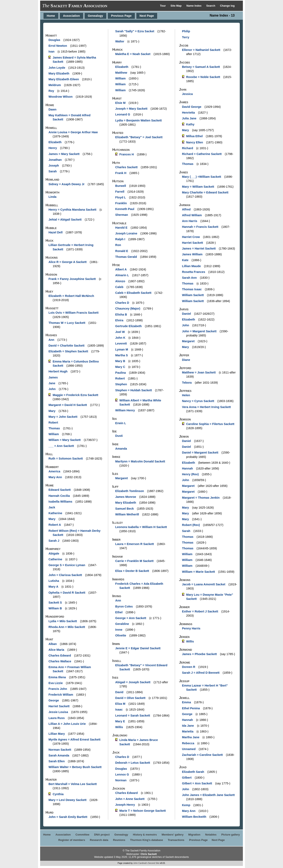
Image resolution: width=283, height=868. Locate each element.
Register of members (72, 840)
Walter (120, 41)
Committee (82, 835)
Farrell (120, 192)
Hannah (188, 468)
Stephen (121, 384)
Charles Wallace (60, 661)
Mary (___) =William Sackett (202, 177)
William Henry (125, 410)
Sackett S (55, 603)
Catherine (55, 559)
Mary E (120, 721)
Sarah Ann (189, 278)
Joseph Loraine (126, 233)
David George (192, 107)
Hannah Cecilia (59, 496)
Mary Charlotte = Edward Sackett (205, 192)
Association (71, 16)
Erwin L (121, 423)
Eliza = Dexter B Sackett (132, 571)
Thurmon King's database (147, 840)
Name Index (194, 6)
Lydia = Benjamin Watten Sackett (139, 120)
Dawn (52, 109)
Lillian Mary (57, 734)
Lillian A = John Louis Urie (67, 724)
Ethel (119, 612)
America (54, 471)
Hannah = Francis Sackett (200, 227)
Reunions (119, 840)
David (119, 692)
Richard (188, 148)
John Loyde (57, 68)
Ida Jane (188, 726)
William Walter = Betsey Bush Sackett (75, 767)
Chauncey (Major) (128, 309)
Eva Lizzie (56, 683)
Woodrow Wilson (60, 97)
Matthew (121, 73)
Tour (163, 6)
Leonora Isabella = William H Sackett (141, 527)
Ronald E (122, 251)
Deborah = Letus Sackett (133, 763)
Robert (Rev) (191, 525)
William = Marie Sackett (198, 572)
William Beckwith (194, 817)
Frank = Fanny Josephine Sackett (72, 279)
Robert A (55, 525)
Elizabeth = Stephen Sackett (68, 351)
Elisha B (121, 315)
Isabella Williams (60, 502)
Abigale (54, 553)
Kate (185, 260)
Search (211, 6)
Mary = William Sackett (198, 187)
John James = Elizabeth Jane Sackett (208, 795)
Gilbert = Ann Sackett (197, 783)
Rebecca (188, 743)
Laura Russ (56, 718)
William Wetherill (127, 514)
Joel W (120, 332)
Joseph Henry (125, 805)
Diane (186, 360)
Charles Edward (60, 656)
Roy (51, 91)
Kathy (190, 124)
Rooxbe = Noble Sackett (203, 77)
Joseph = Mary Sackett (131, 109)
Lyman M (122, 349)
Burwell (121, 186)
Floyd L (121, 197)
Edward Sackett (59, 490)
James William (192, 254)
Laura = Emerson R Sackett (135, 544)
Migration (194, 835)
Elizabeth (55, 142)
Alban (53, 644)
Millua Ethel (194, 136)
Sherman (122, 215)
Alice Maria (56, 650)
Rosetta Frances (194, 272)
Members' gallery (173, 835)
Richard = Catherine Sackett (202, 154)
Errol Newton (58, 46)
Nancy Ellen (195, 142)
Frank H (121, 173)
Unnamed (189, 749)
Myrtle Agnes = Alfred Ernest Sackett (74, 740)
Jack (52, 507)
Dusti (119, 436)
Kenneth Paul (125, 209)
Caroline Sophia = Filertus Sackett (210, 424)
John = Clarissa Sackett (65, 575)
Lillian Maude (191, 266)
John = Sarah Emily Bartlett (68, 817)
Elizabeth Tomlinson (130, 491)
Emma (186, 702)
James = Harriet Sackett (199, 249)
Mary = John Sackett (63, 417)
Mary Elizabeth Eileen (64, 79)
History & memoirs (145, 835)
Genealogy (96, 16)
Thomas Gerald (126, 257)
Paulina (121, 373)
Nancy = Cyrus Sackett (198, 401)
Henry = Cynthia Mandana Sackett (72, 210)
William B (55, 608)
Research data (99, 840)
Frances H (127, 154)
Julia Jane (189, 118)
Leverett (121, 343)
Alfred (186, 209)
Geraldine (122, 624)
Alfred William (192, 215)
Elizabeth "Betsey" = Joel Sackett (139, 137)
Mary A (53, 587)
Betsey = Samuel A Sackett (201, 67)
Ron (118, 245)
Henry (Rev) (190, 474)
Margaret (122, 478)
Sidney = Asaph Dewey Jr (66, 184)
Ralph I (120, 239)
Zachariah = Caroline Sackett (202, 755)
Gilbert (187, 778)
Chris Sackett (149, 854)
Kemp (186, 805)
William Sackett (193, 295)
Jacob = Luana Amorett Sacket (204, 584)
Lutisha (54, 581)
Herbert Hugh (58, 371)
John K (120, 338)
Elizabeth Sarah (193, 772)
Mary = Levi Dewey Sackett (67, 800)
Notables (211, 835)
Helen (186, 395)
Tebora (187, 383)
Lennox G (122, 774)
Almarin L (122, 275)
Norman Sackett (60, 750)
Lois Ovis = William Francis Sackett (73, 313)
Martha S (122, 355)
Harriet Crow (191, 237)
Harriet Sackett (59, 706)
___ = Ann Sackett (61, 446)
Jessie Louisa (58, 712)
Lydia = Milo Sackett (63, 621)
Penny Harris (191, 628)
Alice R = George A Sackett (67, 262)
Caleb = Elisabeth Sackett (133, 293)
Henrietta (188, 113)
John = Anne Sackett (130, 799)
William (54, 434)
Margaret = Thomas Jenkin (201, 498)
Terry (186, 37)
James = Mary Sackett (64, 154)
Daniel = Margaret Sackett (200, 453)
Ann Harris (190, 221)
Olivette (121, 635)
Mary (52, 411)
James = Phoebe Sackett (199, 654)
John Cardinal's (140, 863)
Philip (186, 31)
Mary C (120, 367)
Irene (119, 630)
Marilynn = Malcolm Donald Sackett (140, 461)
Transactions (176, 840)
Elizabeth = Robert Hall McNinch (71, 296)
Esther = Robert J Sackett (200, 611)
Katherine (55, 513)
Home (51, 16)
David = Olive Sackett (130, 698)
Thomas (54, 428)
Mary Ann (55, 477)
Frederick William (61, 695)
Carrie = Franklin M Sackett (134, 561)
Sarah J (54, 541)
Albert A (121, 269)
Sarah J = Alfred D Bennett (201, 673)
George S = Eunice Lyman (67, 565)
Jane (52, 383)
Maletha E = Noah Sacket (133, 54)
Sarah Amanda (59, 755)
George (54, 700)
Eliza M (120, 704)
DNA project (102, 835)
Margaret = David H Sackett (68, 405)
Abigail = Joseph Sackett (133, 682)
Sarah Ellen (56, 761)
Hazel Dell (55, 232)
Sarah (53, 171)
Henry (53, 148)
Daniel (186, 314)
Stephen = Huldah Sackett (134, 390)
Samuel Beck (125, 509)
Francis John (58, 689)
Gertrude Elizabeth (128, 326)
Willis (119, 727)
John (52, 389)
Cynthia (58, 794)
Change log (227, 6)
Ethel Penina (191, 708)
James (53, 377)
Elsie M (120, 103)
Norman (121, 780)
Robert (53, 423)
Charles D (122, 303)
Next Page (147, 16)
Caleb (119, 287)
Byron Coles (124, 606)
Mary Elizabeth (59, 73)
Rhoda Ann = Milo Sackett (67, 627)
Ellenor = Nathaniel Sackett (201, 50)
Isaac (119, 710)
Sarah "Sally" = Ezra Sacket (135, 31)
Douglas (54, 40)
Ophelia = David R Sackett (67, 593)
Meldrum (55, 85)
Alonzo (120, 281)
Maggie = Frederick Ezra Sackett (75, 395)
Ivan (51, 52)
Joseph (54, 166)
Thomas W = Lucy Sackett (67, 323)
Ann (51, 340)
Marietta (188, 731)
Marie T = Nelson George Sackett (143, 811)
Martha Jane (191, 737)
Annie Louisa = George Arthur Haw (73, 132)
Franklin (121, 203)
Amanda (121, 449)
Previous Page (121, 16)
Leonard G (123, 114)
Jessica (187, 94)
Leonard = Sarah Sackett (133, 716)
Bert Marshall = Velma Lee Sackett (73, 784)
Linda (52, 197)
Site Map (176, 6)
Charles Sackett (126, 167)
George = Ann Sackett (131, 618)
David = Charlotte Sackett (66, 346)
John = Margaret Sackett (199, 331)
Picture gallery (231, 835)
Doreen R (189, 667)
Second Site (154, 863)
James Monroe (126, 497)
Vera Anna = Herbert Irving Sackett (206, 407)
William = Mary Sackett (64, 440)
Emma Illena (57, 677)
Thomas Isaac (192, 289)
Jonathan (55, 160)
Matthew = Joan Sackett (199, 372)
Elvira (119, 320)
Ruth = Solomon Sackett (66, 459)
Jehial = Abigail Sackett (65, 220)
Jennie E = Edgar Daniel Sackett (138, 648)
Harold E (121, 228)
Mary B (120, 361)
